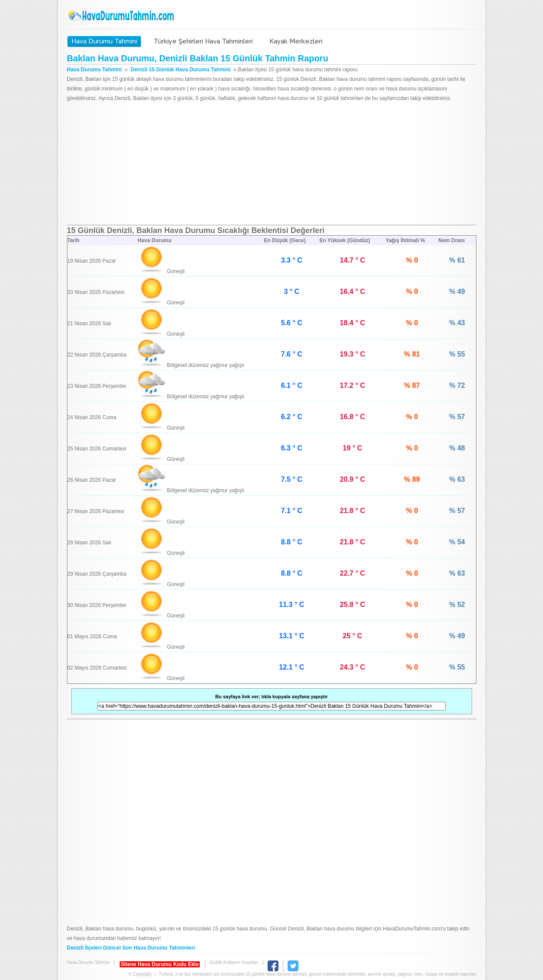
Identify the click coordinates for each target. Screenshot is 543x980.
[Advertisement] (272, 164)
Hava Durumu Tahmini (122, 16)
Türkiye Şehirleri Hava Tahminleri (203, 41)
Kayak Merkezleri (296, 41)
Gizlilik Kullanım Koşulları (234, 962)
